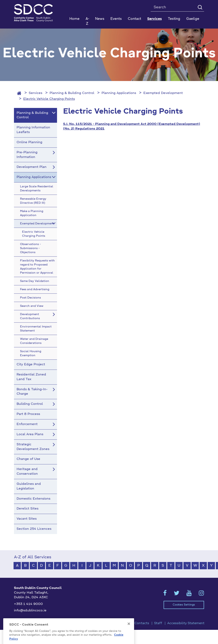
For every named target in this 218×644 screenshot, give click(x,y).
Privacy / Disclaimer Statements (86, 623)
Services (35, 93)
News (100, 19)
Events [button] (116, 19)
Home (74, 19)
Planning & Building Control (72, 93)
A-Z (87, 21)
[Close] (129, 632)
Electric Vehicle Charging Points (49, 99)
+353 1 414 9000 (28, 604)
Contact (134, 19)
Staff (158, 623)
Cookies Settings (184, 605)
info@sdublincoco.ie (30, 611)
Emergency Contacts (132, 623)
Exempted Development (163, 93)
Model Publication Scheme (34, 623)
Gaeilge (193, 19)
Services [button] (155, 19)
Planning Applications (119, 93)
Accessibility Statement (186, 623)
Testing (174, 19)
